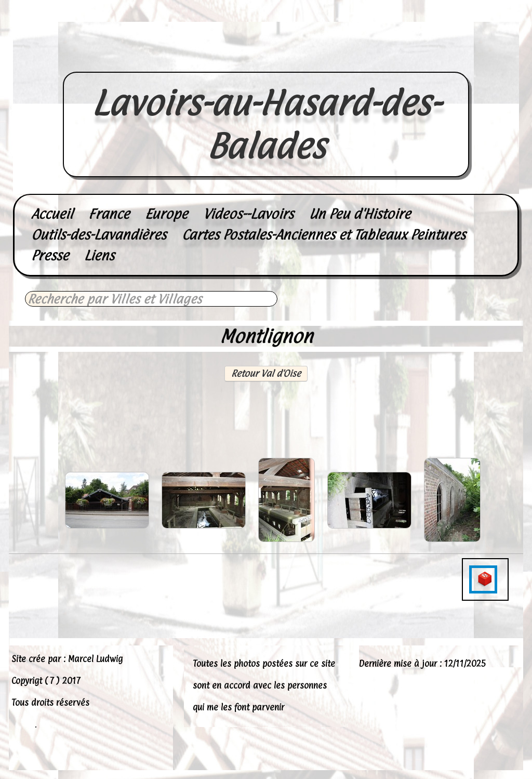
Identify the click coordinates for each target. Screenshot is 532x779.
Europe (166, 214)
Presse (50, 255)
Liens (99, 255)
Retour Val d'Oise (266, 373)
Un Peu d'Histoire (360, 214)
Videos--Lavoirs (248, 214)
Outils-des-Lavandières (99, 235)
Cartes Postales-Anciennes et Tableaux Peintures (324, 235)
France (109, 214)
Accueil (52, 214)
